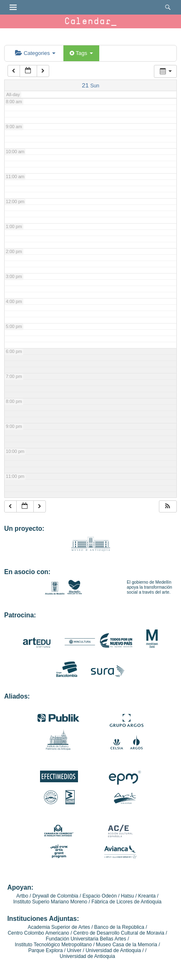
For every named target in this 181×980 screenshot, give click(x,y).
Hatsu (127, 896)
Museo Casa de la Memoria (127, 945)
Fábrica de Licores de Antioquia (126, 902)
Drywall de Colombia (55, 896)
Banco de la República (119, 927)
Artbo (22, 896)
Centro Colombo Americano (38, 933)
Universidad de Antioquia (113, 950)
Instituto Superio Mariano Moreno (50, 902)
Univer (74, 950)
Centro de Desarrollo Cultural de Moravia (119, 933)
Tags (81, 53)
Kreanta (147, 896)
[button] (168, 506)
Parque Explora (46, 950)
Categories (35, 53)
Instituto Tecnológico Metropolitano (54, 945)
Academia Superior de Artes (59, 927)
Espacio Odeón (100, 896)
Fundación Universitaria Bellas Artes (86, 939)
